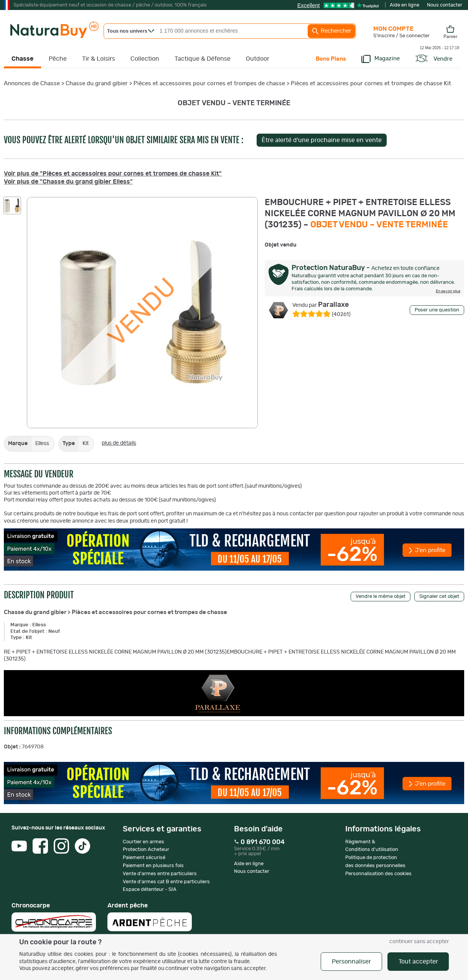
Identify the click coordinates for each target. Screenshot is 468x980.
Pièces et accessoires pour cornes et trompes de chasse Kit (371, 84)
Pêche (58, 59)
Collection (145, 59)
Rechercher (331, 31)
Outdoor (258, 59)
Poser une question (437, 310)
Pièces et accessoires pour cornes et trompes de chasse (209, 84)
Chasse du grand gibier (97, 84)
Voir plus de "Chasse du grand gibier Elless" (68, 182)
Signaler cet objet (439, 597)
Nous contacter (445, 5)
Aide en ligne (405, 5)
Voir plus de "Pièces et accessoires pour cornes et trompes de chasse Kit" (113, 174)
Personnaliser (351, 962)
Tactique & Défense (203, 59)
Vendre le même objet (381, 597)
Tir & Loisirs (99, 59)
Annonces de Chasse (32, 84)
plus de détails (119, 443)
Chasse (22, 59)
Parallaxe (321, 305)
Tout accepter (418, 962)
